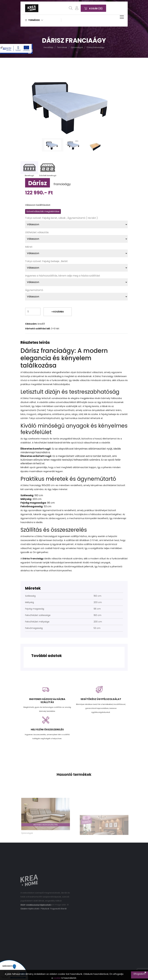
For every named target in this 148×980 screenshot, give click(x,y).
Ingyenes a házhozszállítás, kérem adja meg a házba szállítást (63, 276)
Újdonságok (77, 47)
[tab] (53, 145)
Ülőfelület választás (37, 232)
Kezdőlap (49, 47)
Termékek (34, 20)
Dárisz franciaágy (95, 47)
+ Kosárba (58, 312)
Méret (29, 247)
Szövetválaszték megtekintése (43, 211)
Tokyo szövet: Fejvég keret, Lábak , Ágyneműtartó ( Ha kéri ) (61, 218)
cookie (57, 978)
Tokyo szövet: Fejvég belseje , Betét (46, 261)
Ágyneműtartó (34, 290)
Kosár (93, 8)
